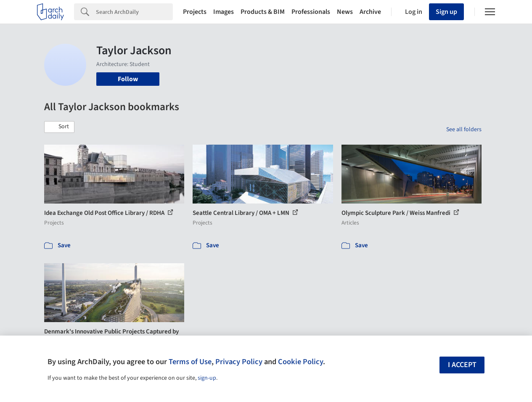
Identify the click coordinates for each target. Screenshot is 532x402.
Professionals (311, 12)
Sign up (446, 12)
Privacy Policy (239, 362)
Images (224, 12)
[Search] (134, 12)
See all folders (464, 130)
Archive (370, 12)
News (345, 12)
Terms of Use (190, 362)
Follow (128, 79)
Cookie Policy (300, 362)
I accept (462, 365)
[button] (59, 127)
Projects (195, 12)
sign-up (207, 378)
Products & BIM (263, 12)
